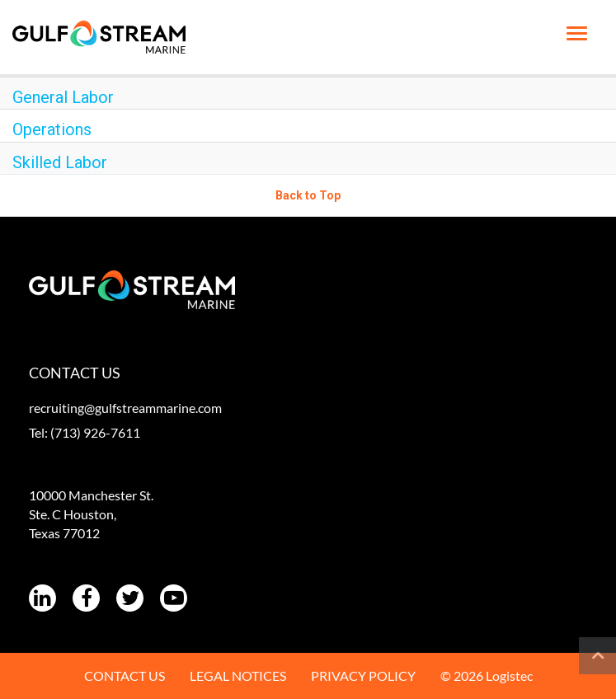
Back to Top (308, 195)
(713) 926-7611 (95, 432)
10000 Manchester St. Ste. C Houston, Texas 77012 (91, 514)
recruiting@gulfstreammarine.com (125, 408)
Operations (52, 129)
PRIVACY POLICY (363, 676)
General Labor (63, 97)
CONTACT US (125, 676)
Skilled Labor (60, 162)
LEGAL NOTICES (238, 676)
